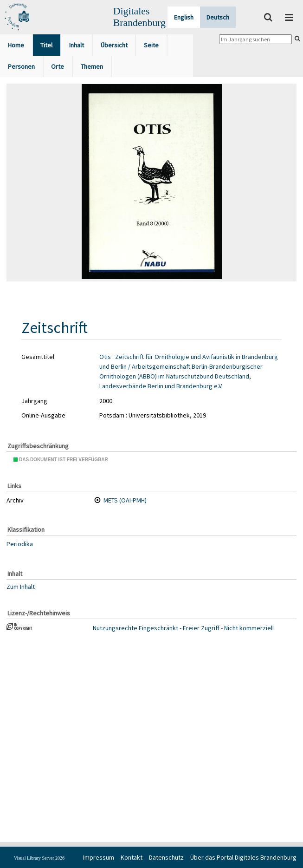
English (184, 17)
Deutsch (218, 17)
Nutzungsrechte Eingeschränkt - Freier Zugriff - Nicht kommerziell (183, 628)
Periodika (20, 544)
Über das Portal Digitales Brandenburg (243, 857)
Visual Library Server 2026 (39, 858)
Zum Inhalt (21, 587)
